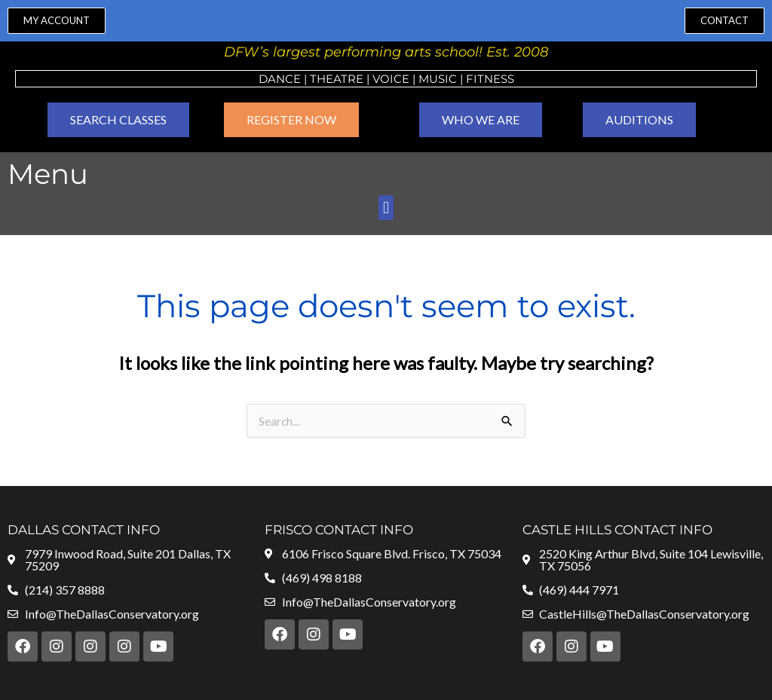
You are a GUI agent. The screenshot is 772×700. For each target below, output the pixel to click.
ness (499, 79)
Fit (475, 79)
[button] (386, 208)
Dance (280, 79)
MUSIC (438, 79)
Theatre (337, 79)
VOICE (391, 79)
